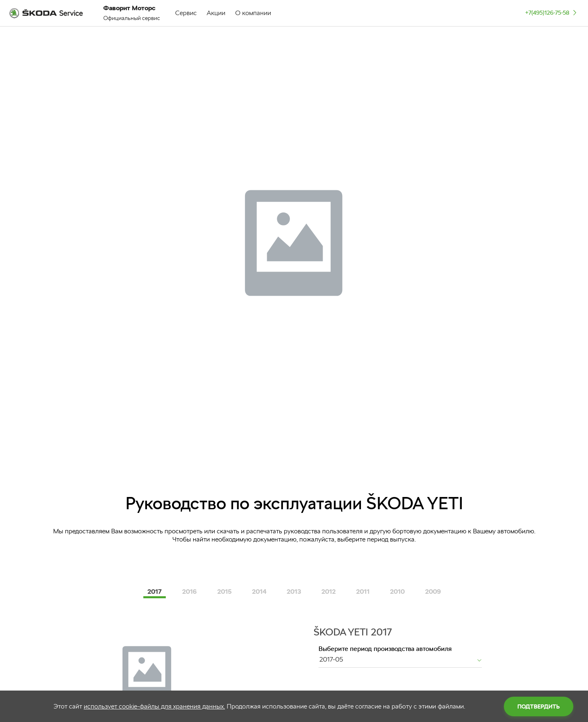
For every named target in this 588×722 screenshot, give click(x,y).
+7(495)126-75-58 (552, 12)
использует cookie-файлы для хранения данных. (154, 706)
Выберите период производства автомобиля (385, 649)
